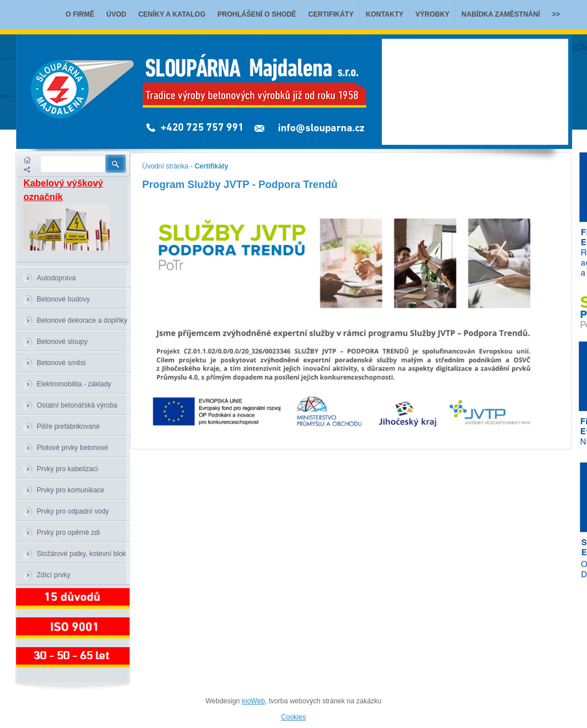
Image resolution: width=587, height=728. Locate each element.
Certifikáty (331, 14)
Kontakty (385, 14)
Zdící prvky (54, 575)
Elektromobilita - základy (74, 384)
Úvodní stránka (165, 166)
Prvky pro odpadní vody (73, 511)
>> (556, 14)
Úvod (116, 14)
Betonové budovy (63, 299)
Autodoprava (56, 278)
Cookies (293, 717)
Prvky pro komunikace (71, 490)
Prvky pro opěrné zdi (68, 533)
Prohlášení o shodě (257, 14)
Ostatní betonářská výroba (77, 405)
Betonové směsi (61, 363)
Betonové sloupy (62, 342)
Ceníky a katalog (172, 14)
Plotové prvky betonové (73, 448)
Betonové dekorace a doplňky (82, 320)
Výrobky (433, 14)
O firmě (80, 14)
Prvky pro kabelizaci (67, 469)
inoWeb (253, 701)
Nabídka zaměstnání (501, 14)
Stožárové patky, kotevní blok (81, 554)
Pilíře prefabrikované (68, 426)
